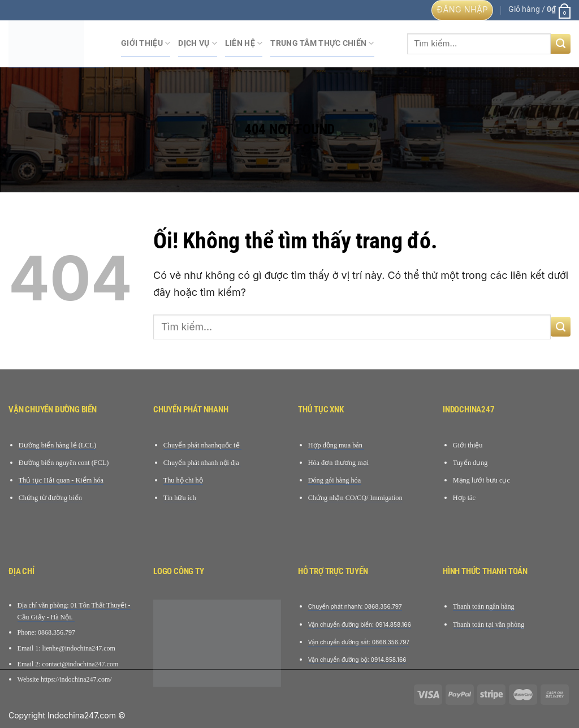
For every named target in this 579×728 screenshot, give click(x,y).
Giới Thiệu (146, 43)
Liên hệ (244, 43)
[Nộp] (561, 44)
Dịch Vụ (198, 43)
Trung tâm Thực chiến (322, 43)
